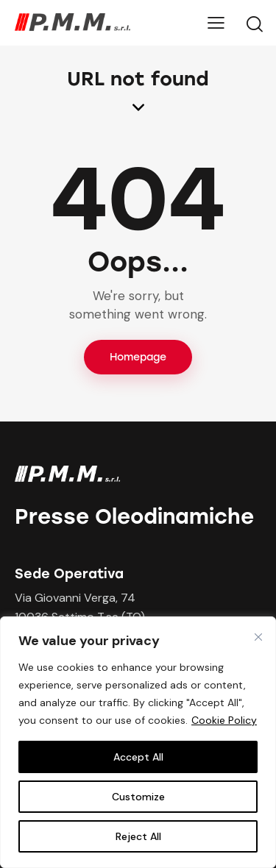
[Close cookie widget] (258, 637)
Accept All (138, 757)
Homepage (138, 357)
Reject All (138, 836)
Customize (138, 797)
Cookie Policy (224, 720)
